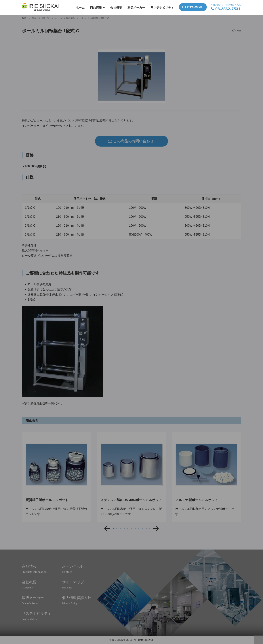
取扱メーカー (136, 8)
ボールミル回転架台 (65, 18)
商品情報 (96, 8)
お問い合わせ (195, 7)
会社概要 (116, 8)
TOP (24, 18)
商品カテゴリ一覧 (41, 18)
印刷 (239, 31)
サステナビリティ (162, 8)
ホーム (80, 8)
